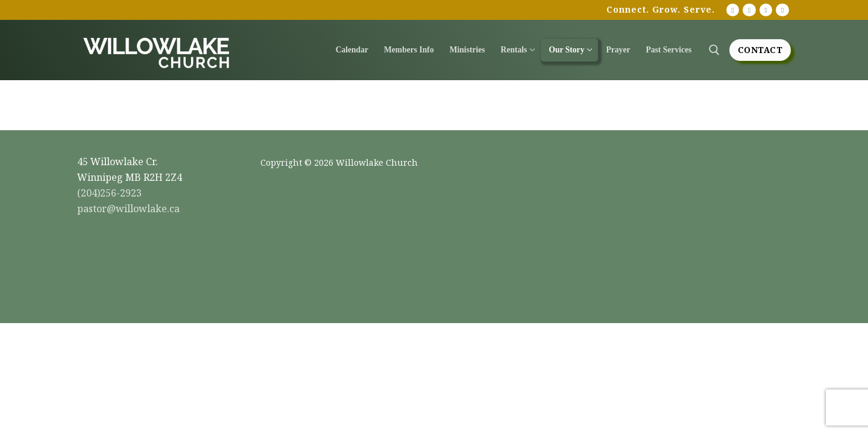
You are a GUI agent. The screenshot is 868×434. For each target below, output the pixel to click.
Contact (760, 50)
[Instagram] (766, 10)
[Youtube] (733, 10)
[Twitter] (782, 10)
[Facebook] (749, 10)
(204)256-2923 (109, 193)
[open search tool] (714, 50)
